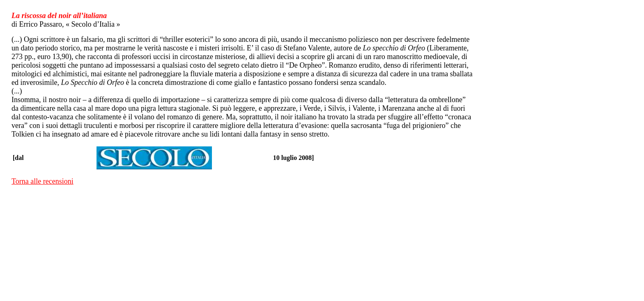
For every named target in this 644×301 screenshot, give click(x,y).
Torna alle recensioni (43, 181)
